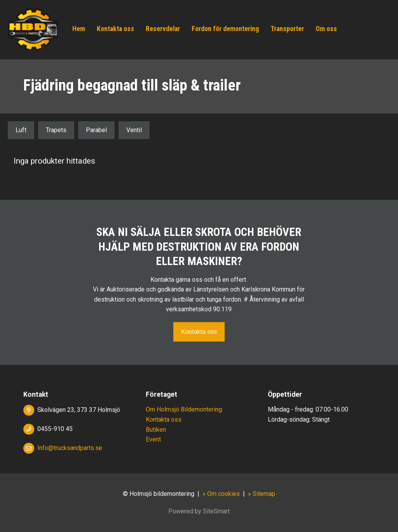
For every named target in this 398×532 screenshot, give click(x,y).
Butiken (156, 430)
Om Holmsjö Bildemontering (184, 409)
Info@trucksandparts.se (70, 448)
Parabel (96, 130)
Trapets (56, 130)
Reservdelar (163, 29)
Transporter (287, 29)
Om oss (326, 29)
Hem (79, 29)
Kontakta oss (115, 29)
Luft (21, 130)
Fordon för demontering (225, 29)
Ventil (134, 130)
